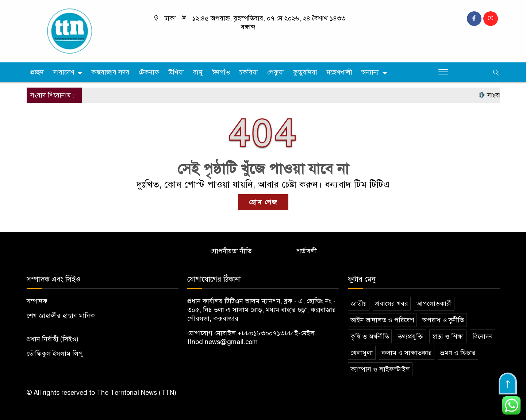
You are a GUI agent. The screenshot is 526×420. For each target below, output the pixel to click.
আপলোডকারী (434, 304)
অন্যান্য (370, 72)
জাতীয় (359, 304)
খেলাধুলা (362, 353)
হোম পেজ (263, 202)
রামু (198, 72)
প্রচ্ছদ (37, 72)
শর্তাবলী (307, 251)
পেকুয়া (276, 72)
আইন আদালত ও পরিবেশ (382, 320)
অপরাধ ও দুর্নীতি (443, 320)
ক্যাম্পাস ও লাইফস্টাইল (380, 369)
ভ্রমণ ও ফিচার (458, 353)
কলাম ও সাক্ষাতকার (407, 353)
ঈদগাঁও (221, 72)
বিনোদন (483, 336)
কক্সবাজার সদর (110, 72)
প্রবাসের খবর (392, 304)
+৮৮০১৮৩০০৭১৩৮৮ (265, 333)
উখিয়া (176, 72)
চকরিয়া (249, 72)
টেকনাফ (149, 72)
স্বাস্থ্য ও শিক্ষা (448, 336)
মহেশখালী (339, 72)
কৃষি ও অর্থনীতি (370, 336)
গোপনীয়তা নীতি (231, 251)
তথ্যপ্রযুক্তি (410, 336)
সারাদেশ (64, 72)
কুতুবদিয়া (305, 72)
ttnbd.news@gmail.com (222, 342)
